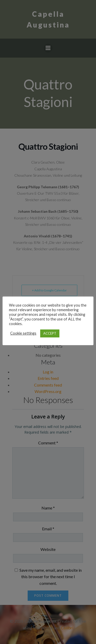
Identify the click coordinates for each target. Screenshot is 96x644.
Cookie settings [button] (23, 333)
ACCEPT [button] (50, 333)
